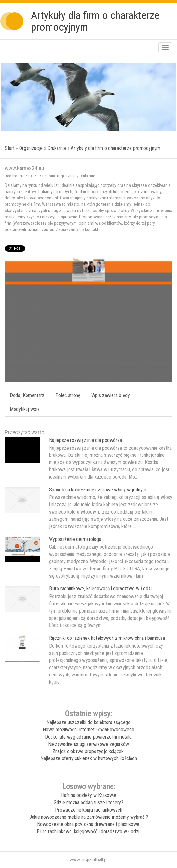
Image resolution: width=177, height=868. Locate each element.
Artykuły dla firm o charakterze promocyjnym (116, 148)
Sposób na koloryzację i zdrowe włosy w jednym (98, 490)
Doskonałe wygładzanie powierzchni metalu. (89, 737)
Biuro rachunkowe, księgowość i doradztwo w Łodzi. (101, 589)
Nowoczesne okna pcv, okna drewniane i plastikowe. (89, 824)
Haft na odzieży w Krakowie (89, 795)
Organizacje (31, 148)
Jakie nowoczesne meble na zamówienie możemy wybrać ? (89, 817)
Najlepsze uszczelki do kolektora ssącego (88, 722)
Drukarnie (57, 148)
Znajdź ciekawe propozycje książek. (88, 751)
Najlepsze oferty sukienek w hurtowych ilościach (89, 758)
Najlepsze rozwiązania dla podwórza (85, 440)
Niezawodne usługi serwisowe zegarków (88, 744)
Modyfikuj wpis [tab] (25, 409)
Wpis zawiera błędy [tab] (111, 395)
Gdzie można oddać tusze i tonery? (88, 803)
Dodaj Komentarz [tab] (27, 395)
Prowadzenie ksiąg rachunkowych (89, 810)
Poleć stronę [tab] (68, 395)
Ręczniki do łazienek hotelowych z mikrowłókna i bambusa (107, 638)
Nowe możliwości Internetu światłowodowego (88, 730)
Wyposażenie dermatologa (75, 539)
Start (10, 148)
